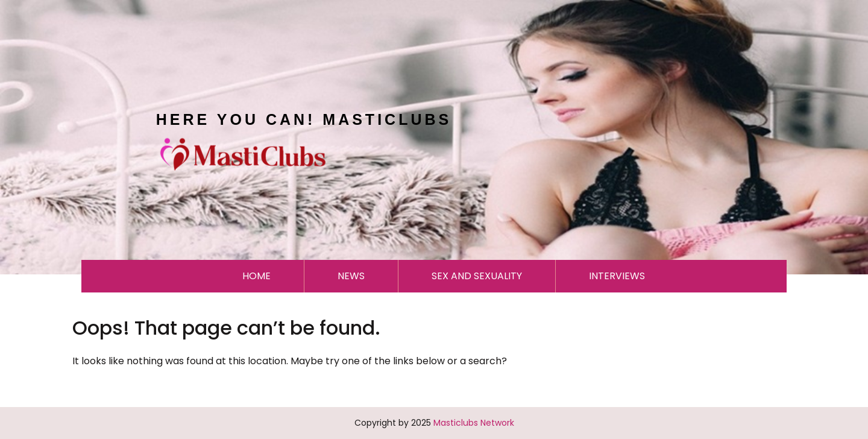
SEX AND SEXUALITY (477, 276)
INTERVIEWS (617, 276)
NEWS (351, 276)
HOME (256, 276)
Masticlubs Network (474, 423)
